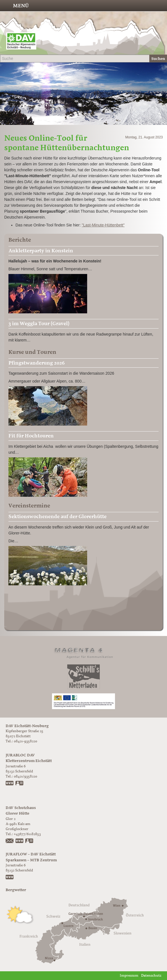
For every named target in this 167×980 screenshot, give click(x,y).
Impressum (129, 976)
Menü (21, 6)
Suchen (158, 59)
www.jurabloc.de (10, 784)
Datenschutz (151, 976)
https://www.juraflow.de (10, 878)
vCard (20, 784)
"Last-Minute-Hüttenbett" (103, 225)
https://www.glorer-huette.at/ (20, 841)
